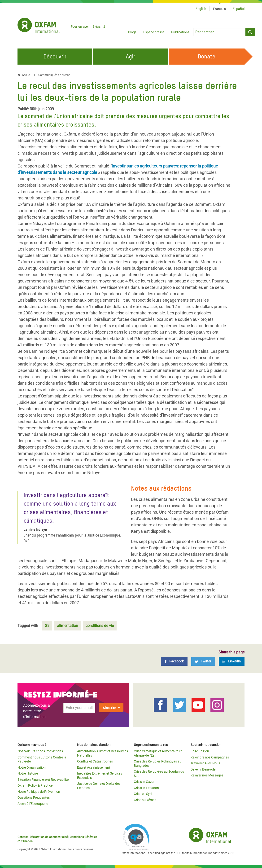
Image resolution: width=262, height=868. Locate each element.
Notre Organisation (32, 767)
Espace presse (154, 32)
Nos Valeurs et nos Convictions (40, 751)
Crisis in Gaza (144, 782)
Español (239, 9)
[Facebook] (174, 661)
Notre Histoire (28, 773)
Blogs (132, 32)
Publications (180, 32)
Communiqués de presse (54, 75)
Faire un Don (200, 751)
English (201, 9)
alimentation (68, 626)
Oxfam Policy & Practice (35, 785)
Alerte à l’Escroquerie (33, 804)
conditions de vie (100, 626)
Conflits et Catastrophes (95, 761)
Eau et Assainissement (94, 767)
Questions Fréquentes (34, 798)
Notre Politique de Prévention (39, 792)
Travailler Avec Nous (205, 763)
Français (219, 9)
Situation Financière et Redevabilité (43, 780)
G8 (47, 626)
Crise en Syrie (144, 794)
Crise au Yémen (145, 800)
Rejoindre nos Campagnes (210, 757)
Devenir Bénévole (203, 769)
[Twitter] (203, 661)
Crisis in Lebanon (146, 788)
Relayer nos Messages (207, 775)
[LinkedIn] (232, 661)
